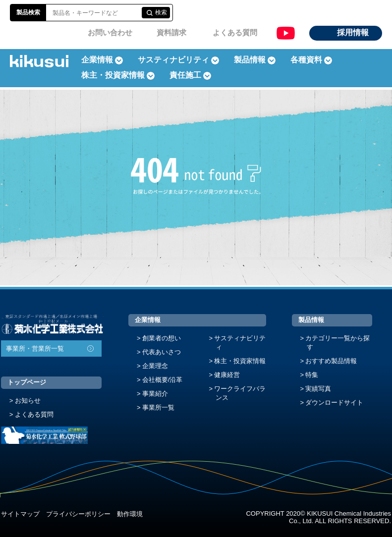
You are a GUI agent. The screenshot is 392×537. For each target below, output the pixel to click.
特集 (312, 375)
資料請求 (171, 32)
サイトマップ (20, 514)
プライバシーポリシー (78, 514)
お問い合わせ (110, 32)
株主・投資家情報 (240, 361)
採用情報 (353, 32)
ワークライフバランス (240, 393)
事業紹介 (155, 394)
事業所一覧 (158, 407)
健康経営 (227, 375)
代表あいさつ (162, 352)
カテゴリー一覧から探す (337, 343)
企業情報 (148, 320)
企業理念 (155, 366)
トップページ (27, 382)
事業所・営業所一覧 (35, 349)
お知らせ (28, 401)
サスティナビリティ (173, 60)
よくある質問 (235, 32)
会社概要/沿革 (163, 380)
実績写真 (318, 389)
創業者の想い (162, 338)
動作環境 (130, 514)
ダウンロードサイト (334, 403)
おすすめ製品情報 (331, 361)
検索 (161, 12)
